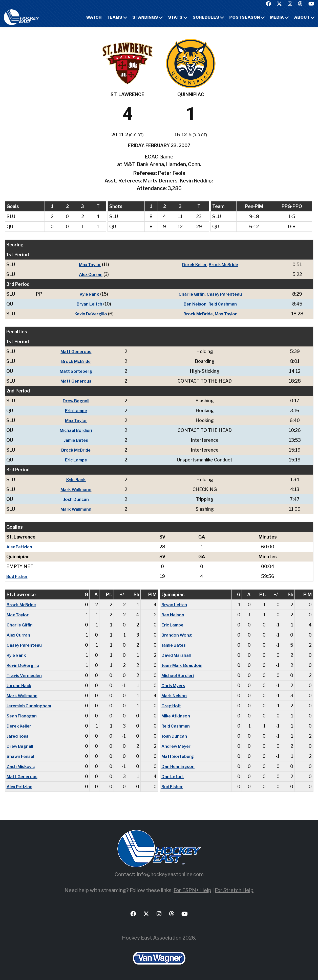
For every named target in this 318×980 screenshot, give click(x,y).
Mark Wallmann (78, 489)
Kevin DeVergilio (90, 314)
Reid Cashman (224, 304)
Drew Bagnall (78, 401)
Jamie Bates (78, 440)
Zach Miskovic (22, 766)
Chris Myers (174, 685)
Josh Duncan (78, 499)
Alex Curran (90, 274)
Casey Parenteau (226, 294)
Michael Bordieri (78, 430)
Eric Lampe (78, 411)
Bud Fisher (18, 576)
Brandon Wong (177, 635)
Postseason (245, 18)
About (302, 18)
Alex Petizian (20, 547)
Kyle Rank (89, 294)
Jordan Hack (20, 685)
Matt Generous (78, 351)
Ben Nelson (195, 304)
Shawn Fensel (21, 756)
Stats (175, 18)
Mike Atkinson (177, 716)
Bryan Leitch (89, 304)
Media (277, 18)
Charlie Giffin (191, 294)
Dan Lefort (173, 776)
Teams (115, 18)
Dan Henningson (179, 766)
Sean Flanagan (22, 716)
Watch (94, 18)
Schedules (206, 18)
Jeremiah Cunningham (30, 706)
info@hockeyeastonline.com (170, 874)
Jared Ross (18, 736)
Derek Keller (194, 264)
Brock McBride (225, 264)
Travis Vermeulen (25, 675)
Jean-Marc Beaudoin (183, 665)
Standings (145, 18)
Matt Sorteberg (78, 371)
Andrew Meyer (177, 746)
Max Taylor (89, 264)
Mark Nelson (175, 696)
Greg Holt (172, 706)
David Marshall (177, 655)
